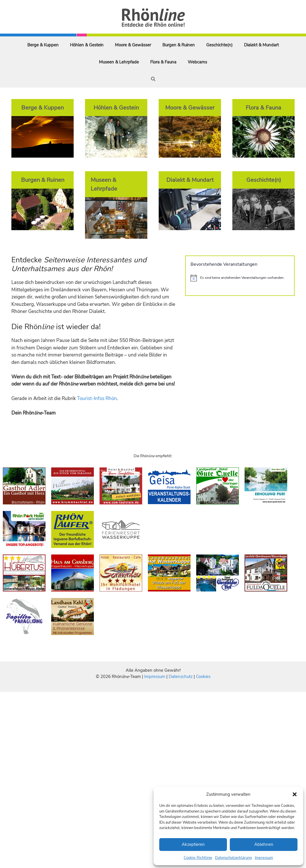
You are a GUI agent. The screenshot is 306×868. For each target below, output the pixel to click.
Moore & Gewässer (133, 45)
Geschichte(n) (219, 45)
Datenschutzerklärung (233, 858)
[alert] (240, 278)
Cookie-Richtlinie (198, 858)
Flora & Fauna (163, 62)
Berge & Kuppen (43, 45)
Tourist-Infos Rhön (97, 398)
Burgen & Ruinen (179, 45)
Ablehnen (264, 844)
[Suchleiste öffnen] (153, 79)
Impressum (264, 858)
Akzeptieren (193, 844)
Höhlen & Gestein (87, 45)
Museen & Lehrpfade (119, 62)
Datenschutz (181, 677)
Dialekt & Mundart (261, 45)
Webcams (197, 62)
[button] (295, 794)
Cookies (203, 677)
